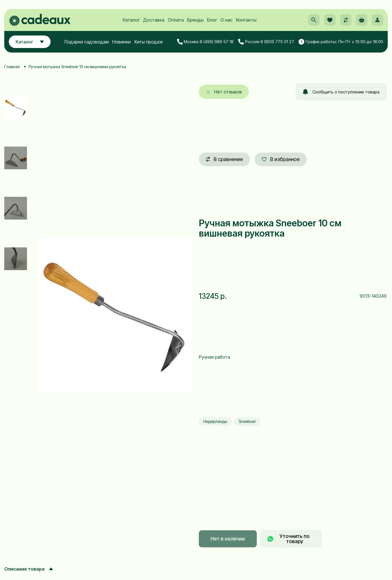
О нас (227, 20)
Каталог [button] (30, 42)
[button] (314, 20)
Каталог (131, 20)
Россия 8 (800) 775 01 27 (266, 42)
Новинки (121, 42)
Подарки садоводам (87, 42)
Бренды (195, 20)
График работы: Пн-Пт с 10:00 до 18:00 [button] (341, 42)
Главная (12, 67)
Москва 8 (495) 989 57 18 (205, 42)
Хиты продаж (149, 42)
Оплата (176, 20)
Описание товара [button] (29, 569)
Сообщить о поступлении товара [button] (341, 92)
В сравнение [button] (224, 159)
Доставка (154, 20)
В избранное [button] (281, 159)
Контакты (246, 20)
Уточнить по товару (289, 539)
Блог (212, 20)
